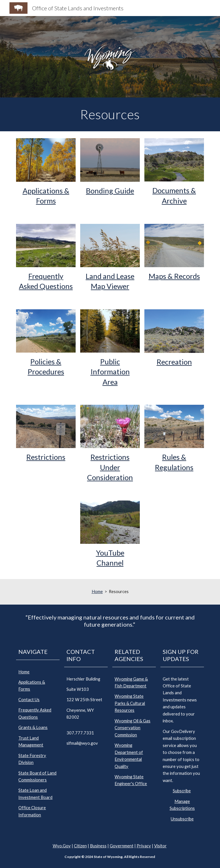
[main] (110, 114)
